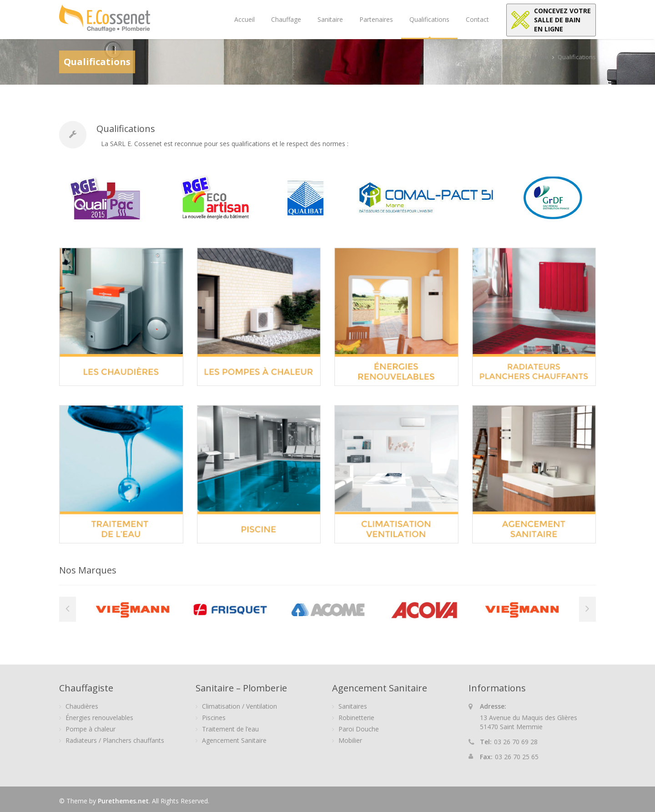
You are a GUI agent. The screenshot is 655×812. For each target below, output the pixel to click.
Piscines (214, 718)
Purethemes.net (123, 801)
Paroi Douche (359, 729)
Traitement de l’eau (230, 729)
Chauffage (286, 19)
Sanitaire (330, 19)
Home (539, 57)
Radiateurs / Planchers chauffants (115, 740)
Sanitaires (353, 706)
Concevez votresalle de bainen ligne (562, 20)
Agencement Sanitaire (234, 740)
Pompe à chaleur (91, 729)
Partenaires (376, 19)
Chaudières (82, 706)
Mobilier (350, 740)
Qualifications (429, 19)
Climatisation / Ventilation (239, 706)
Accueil (244, 19)
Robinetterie (356, 718)
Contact (477, 19)
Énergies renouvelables (99, 718)
